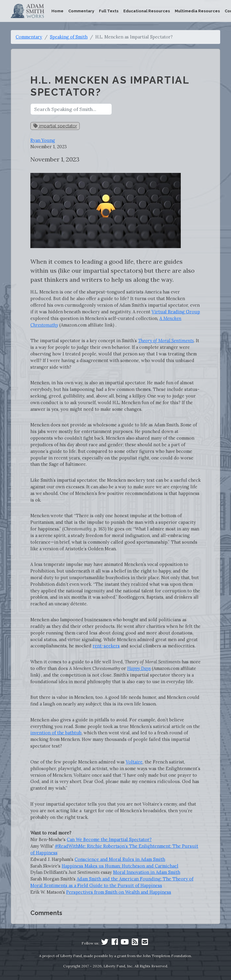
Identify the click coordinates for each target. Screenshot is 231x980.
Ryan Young (43, 140)
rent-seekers (106, 646)
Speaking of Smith (69, 37)
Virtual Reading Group (176, 312)
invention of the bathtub (56, 733)
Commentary (81, 11)
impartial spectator (55, 126)
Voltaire (134, 762)
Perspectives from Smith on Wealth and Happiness (119, 892)
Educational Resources (147, 11)
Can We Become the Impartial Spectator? (109, 839)
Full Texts (109, 11)
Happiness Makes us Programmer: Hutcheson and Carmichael (120, 866)
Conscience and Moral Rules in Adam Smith (120, 859)
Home (57, 11)
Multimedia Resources (197, 11)
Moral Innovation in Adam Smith (147, 872)
